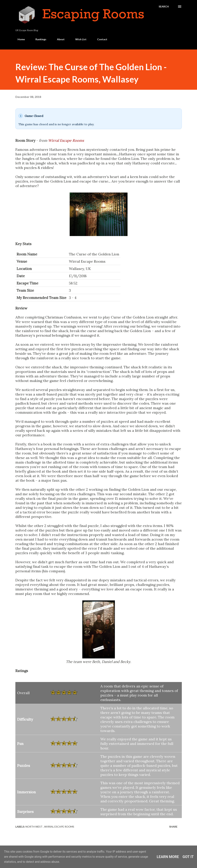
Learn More (168, 857)
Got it (188, 857)
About (59, 39)
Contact (100, 39)
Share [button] (173, 827)
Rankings (39, 39)
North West (34, 827)
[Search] (164, 7)
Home (19, 39)
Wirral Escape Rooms (66, 140)
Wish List (79, 39)
